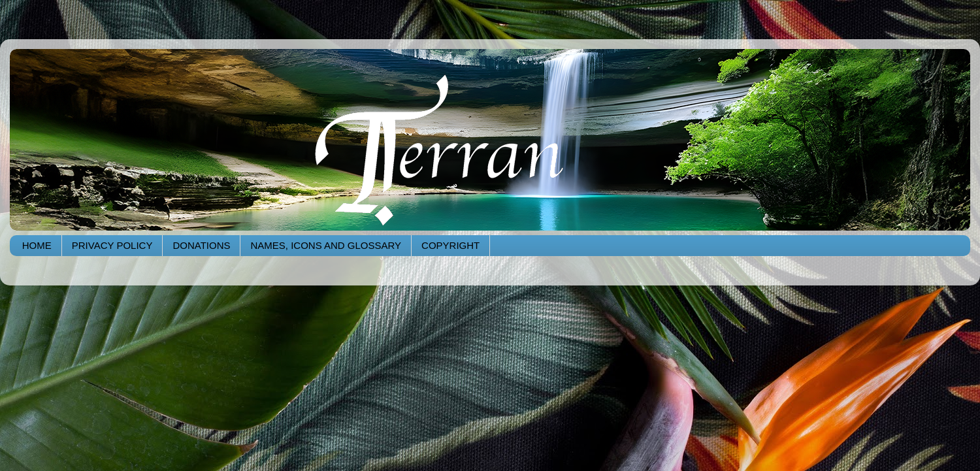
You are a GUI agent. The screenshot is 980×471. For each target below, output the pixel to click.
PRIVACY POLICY (112, 245)
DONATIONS (201, 245)
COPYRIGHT (450, 245)
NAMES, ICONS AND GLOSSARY (326, 245)
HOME (37, 245)
